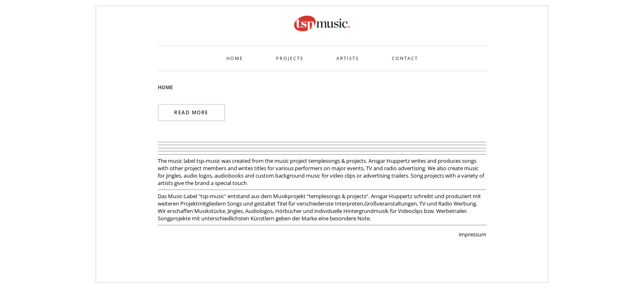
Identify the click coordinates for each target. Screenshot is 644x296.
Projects (290, 58)
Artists (348, 58)
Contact (405, 58)
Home (235, 58)
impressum (473, 234)
